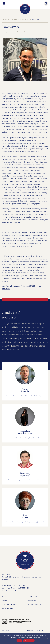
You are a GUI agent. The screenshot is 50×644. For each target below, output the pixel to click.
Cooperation (31, 601)
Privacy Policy (5, 630)
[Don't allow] (47, 638)
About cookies (29, 641)
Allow (19, 641)
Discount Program (8, 608)
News (4, 597)
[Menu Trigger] (4, 3)
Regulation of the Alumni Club (35, 630)
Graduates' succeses (9, 604)
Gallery (4, 601)
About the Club (32, 597)
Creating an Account (34, 604)
